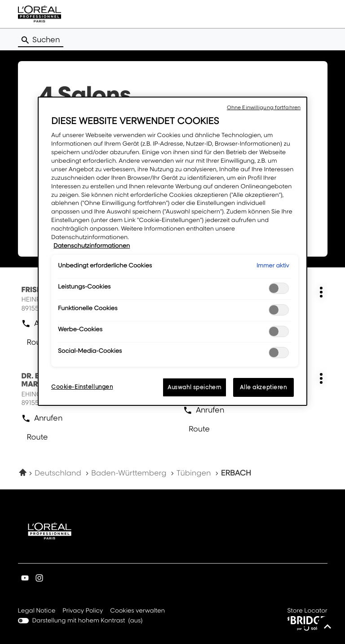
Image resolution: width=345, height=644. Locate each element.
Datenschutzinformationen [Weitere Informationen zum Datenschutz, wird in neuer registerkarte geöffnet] (92, 246)
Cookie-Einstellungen (82, 387)
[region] (172, 251)
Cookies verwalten (137, 611)
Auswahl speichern (195, 387)
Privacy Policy (83, 611)
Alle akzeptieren (263, 387)
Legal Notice (37, 611)
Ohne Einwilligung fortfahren (264, 107)
